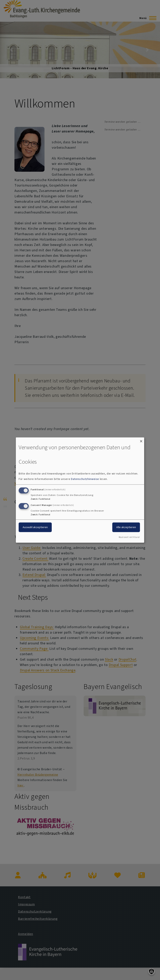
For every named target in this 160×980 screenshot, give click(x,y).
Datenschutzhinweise (85, 479)
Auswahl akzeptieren (35, 527)
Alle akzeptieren (126, 527)
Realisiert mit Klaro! (129, 537)
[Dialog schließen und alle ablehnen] (141, 440)
